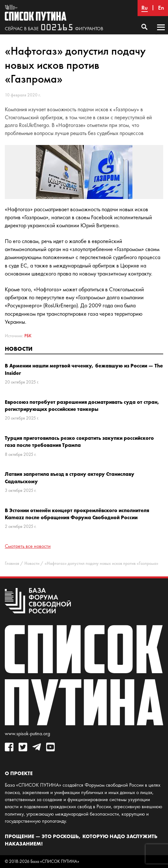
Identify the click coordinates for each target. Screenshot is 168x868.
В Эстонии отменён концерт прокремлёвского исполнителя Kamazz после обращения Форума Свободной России (77, 514)
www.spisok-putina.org (27, 733)
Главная (12, 563)
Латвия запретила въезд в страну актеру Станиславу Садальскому (70, 477)
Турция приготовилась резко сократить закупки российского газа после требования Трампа (79, 441)
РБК (28, 336)
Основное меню (161, 33)
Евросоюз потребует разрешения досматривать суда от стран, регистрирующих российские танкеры (82, 405)
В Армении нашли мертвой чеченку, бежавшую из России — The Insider (84, 369)
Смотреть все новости (28, 546)
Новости (19, 349)
